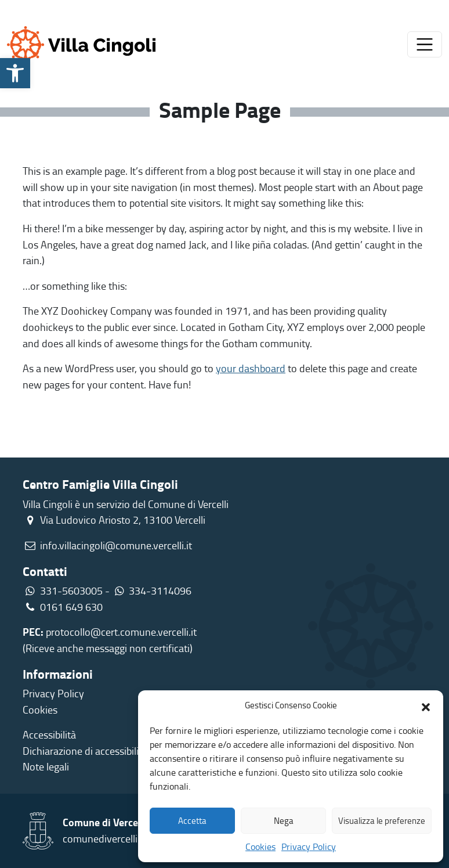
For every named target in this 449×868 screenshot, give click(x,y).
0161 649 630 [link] (63, 607)
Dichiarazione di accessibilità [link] (85, 751)
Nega (284, 821)
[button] (426, 705)
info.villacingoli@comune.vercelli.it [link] (116, 545)
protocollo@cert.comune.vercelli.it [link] (121, 632)
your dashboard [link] (251, 368)
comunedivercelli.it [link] (104, 838)
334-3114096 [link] (160, 590)
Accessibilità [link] (49, 734)
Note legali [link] (46, 766)
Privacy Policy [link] (309, 847)
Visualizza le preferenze (382, 821)
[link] (15, 73)
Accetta (192, 821)
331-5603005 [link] (71, 590)
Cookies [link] (260, 847)
